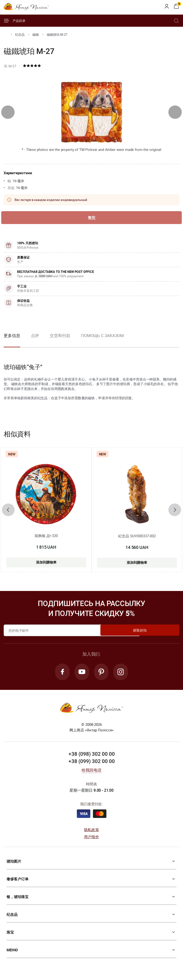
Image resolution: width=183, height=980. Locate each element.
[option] (35, 340)
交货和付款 (60, 336)
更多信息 (12, 336)
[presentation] (8, 112)
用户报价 (91, 838)
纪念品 (20, 35)
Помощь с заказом (102, 336)
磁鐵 (36, 35)
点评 (35, 336)
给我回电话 (91, 772)
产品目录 (14, 21)
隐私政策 (91, 831)
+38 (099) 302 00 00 (92, 763)
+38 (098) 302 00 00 (92, 756)
